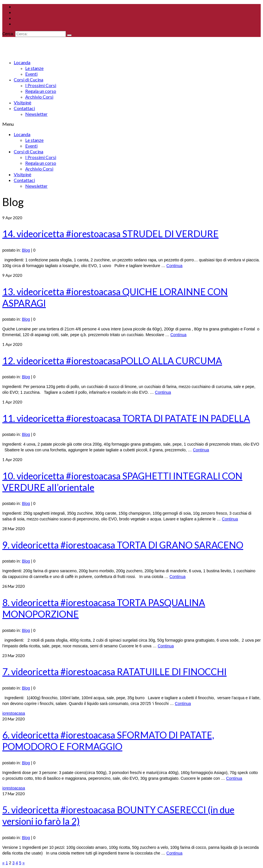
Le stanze (34, 68)
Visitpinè (22, 102)
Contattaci (24, 108)
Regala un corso (41, 91)
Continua (174, 266)
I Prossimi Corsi (41, 85)
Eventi (31, 74)
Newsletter (36, 114)
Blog (26, 250)
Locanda (22, 62)
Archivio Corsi (39, 97)
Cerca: (8, 34)
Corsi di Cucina (29, 80)
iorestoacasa (14, 713)
